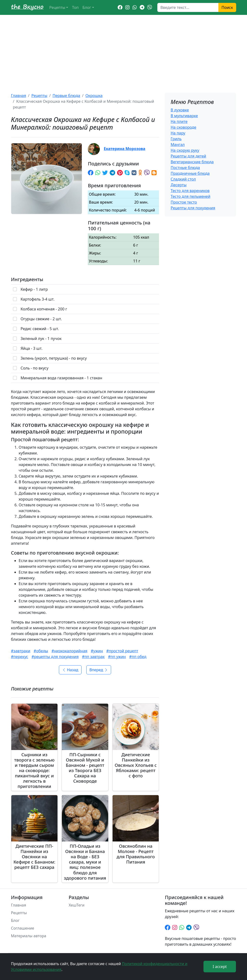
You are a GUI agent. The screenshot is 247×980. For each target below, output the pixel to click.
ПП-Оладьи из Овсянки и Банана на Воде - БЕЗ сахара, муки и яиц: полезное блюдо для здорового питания (85, 862)
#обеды (41, 651)
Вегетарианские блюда (192, 162)
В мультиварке (184, 116)
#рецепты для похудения (55, 657)
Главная (19, 96)
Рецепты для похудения (193, 208)
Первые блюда (66, 96)
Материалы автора (29, 936)
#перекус (20, 657)
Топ (75, 7)
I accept (220, 967)
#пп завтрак (93, 657)
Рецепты (57, 7)
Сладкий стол (183, 179)
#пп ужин (117, 657)
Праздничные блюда (190, 173)
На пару (178, 133)
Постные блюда (185, 168)
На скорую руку (185, 150)
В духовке (180, 110)
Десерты (178, 185)
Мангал (178, 145)
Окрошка (94, 96)
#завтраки (21, 651)
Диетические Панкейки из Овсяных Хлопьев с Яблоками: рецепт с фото (136, 765)
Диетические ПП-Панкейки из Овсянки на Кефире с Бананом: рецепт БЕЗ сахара (34, 856)
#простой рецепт (122, 651)
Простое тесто (184, 202)
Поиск (227, 7)
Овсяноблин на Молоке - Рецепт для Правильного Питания (136, 854)
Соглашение (23, 928)
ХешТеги (77, 905)
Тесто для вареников (190, 191)
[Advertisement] (123, 51)
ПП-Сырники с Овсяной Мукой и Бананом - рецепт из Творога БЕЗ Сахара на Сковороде (85, 768)
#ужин (97, 651)
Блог (87, 7)
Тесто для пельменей (190, 196)
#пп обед (138, 657)
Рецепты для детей (188, 156)
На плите (179, 121)
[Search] (188, 7)
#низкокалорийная (69, 651)
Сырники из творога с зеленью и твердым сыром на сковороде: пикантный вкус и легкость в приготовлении (34, 770)
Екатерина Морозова (124, 149)
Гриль (176, 139)
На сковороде (183, 127)
